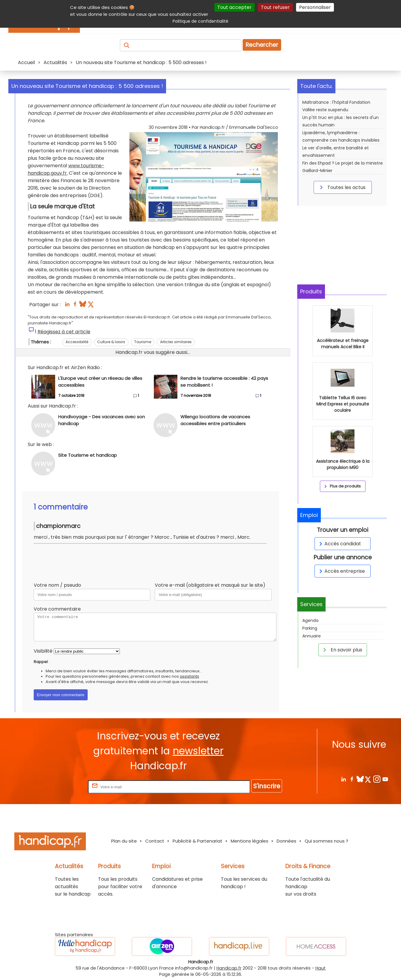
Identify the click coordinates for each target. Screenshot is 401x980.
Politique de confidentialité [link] (200, 21)
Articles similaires (176, 342)
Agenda (310, 620)
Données (287, 841)
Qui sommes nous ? (326, 841)
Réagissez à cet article (64, 332)
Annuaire (312, 636)
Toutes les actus (342, 187)
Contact (155, 841)
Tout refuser (275, 7)
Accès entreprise (341, 571)
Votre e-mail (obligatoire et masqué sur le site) (210, 585)
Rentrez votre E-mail (63, 787)
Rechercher (262, 45)
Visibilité (43, 651)
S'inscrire (267, 786)
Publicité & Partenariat (198, 841)
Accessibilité (77, 342)
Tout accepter (234, 7)
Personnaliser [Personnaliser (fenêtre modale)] (315, 7)
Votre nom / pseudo (57, 585)
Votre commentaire (57, 609)
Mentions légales (250, 841)
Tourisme (143, 342)
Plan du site (124, 841)
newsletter (198, 751)
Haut (321, 968)
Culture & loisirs (111, 342)
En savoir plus (342, 650)
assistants (189, 676)
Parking (310, 628)
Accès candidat (339, 544)
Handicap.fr (229, 968)
